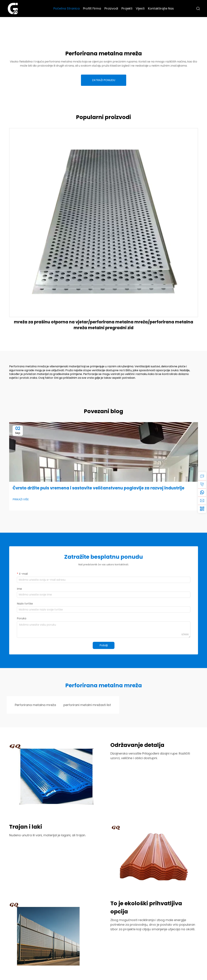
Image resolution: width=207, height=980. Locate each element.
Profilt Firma (92, 8)
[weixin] (202, 509)
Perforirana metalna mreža (35, 705)
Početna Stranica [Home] (67, 8)
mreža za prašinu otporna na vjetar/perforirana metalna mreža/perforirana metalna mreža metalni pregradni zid (104, 325)
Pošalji (104, 645)
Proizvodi (111, 8)
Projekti (127, 8)
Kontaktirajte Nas (161, 8)
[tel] (202, 484)
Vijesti (140, 8)
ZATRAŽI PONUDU (104, 80)
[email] (202, 501)
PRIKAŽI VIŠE (21, 499)
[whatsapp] (202, 492)
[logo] (13, 8)
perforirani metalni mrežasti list (87, 705)
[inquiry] (202, 476)
